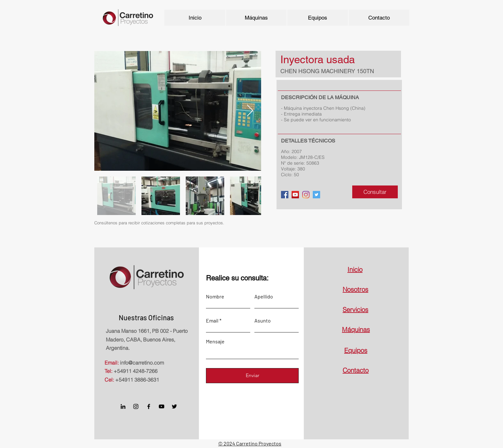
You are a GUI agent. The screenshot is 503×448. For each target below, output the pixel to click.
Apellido (264, 297)
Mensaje (215, 341)
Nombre (215, 297)
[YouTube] (295, 195)
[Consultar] (375, 192)
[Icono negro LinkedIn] (123, 406)
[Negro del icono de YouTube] (162, 406)
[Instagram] (136, 406)
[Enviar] (252, 376)
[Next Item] (250, 111)
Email (212, 321)
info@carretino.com (142, 363)
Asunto (263, 321)
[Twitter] (316, 195)
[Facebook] (285, 195)
